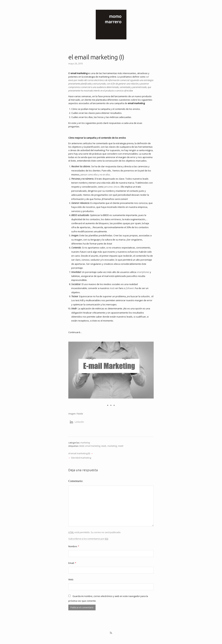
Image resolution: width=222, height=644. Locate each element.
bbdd (82, 446)
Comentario (75, 481)
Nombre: (74, 546)
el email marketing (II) (79, 453)
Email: (72, 563)
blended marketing (81, 458)
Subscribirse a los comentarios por (88, 539)
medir (121, 446)
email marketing (93, 446)
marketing (85, 443)
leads (104, 446)
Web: (71, 579)
